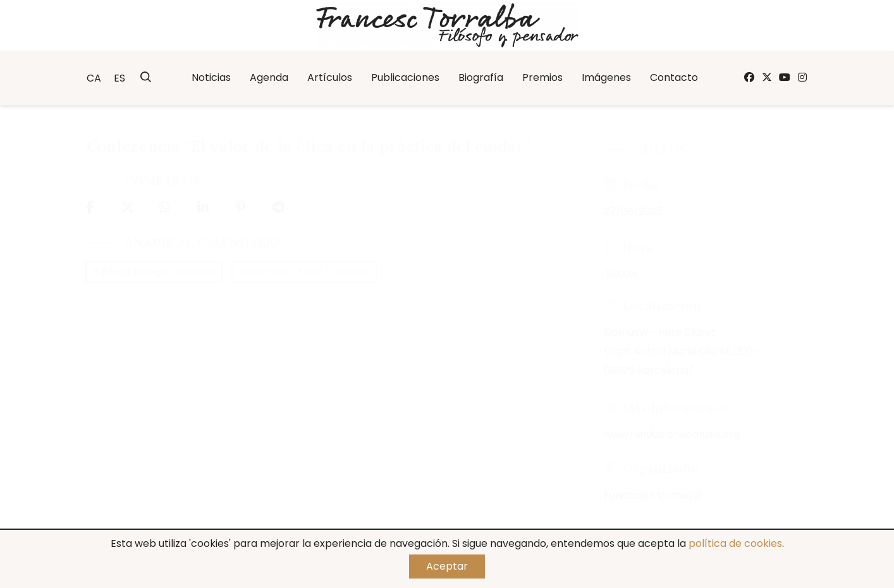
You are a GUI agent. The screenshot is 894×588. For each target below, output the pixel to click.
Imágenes (606, 77)
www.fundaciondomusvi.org (672, 434)
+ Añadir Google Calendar (154, 272)
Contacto (674, 77)
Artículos (330, 77)
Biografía (481, 77)
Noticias (211, 77)
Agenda (269, 77)
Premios (542, 77)
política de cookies (735, 543)
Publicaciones (405, 77)
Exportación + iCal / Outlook (304, 272)
